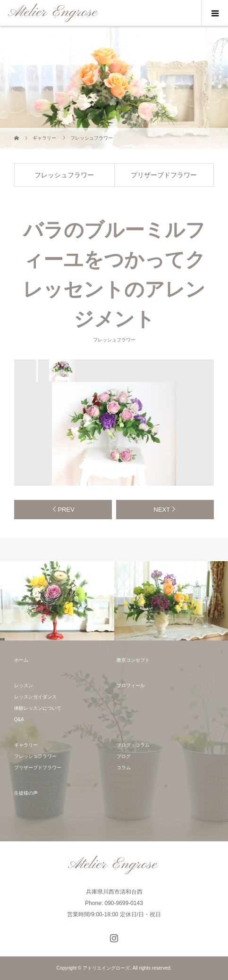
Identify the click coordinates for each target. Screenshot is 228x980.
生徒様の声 (26, 793)
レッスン (24, 685)
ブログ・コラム (133, 745)
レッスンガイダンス (35, 697)
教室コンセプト (133, 660)
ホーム (21, 660)
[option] (62, 371)
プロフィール (131, 685)
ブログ (124, 756)
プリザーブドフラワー (164, 175)
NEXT (162, 510)
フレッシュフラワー (64, 175)
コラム (124, 768)
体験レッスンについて (38, 708)
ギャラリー (26, 745)
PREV (66, 510)
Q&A (19, 719)
